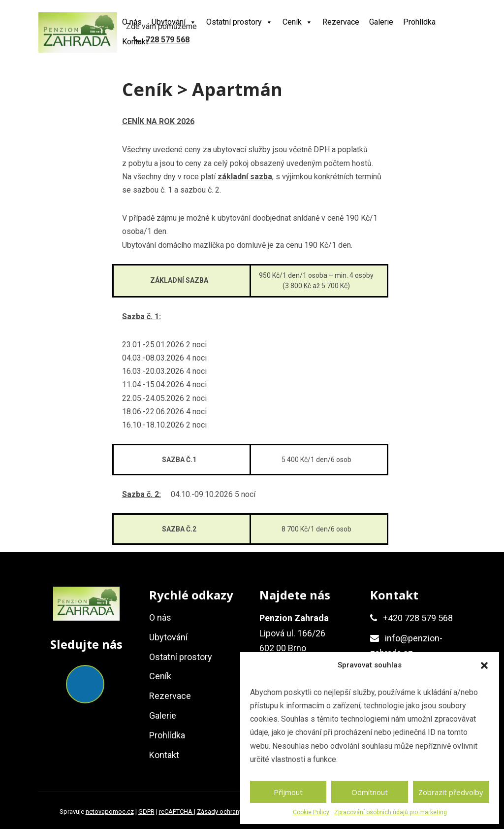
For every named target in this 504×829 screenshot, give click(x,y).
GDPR (146, 812)
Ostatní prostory (239, 22)
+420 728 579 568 (418, 618)
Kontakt (135, 42)
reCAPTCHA (176, 812)
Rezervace (341, 22)
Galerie (381, 22)
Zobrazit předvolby (451, 792)
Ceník (298, 22)
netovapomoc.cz (110, 812)
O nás (132, 22)
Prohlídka (419, 22)
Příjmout (288, 792)
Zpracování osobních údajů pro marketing (391, 812)
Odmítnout (370, 792)
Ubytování (174, 22)
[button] (484, 665)
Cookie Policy (311, 812)
